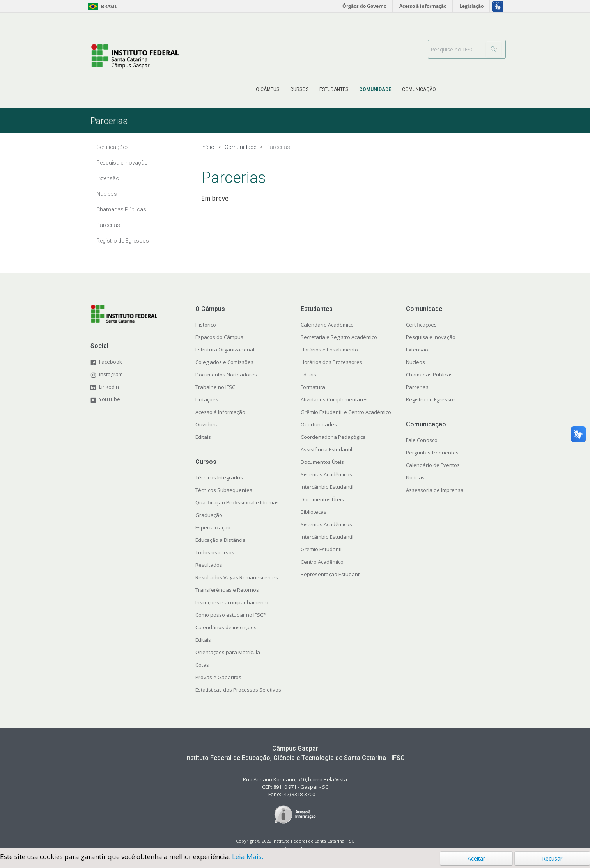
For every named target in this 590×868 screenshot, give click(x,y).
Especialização (213, 527)
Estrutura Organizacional (225, 350)
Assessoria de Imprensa (435, 490)
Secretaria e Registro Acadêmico (339, 337)
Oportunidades (319, 424)
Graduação (209, 515)
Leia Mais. (248, 856)
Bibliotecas (314, 512)
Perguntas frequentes (432, 453)
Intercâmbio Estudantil (327, 487)
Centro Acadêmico (322, 562)
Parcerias (417, 387)
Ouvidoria (207, 424)
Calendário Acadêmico (327, 325)
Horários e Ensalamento (329, 350)
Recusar (552, 858)
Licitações (207, 399)
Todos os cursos (215, 552)
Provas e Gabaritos (218, 677)
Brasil (101, 6)
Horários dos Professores (331, 362)
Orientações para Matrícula (228, 652)
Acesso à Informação (220, 412)
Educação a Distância (221, 540)
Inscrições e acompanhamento (232, 602)
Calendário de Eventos (433, 465)
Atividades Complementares (334, 399)
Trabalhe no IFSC (215, 387)
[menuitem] (268, 89)
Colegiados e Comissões (224, 362)
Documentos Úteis (322, 462)
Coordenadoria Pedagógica (333, 437)
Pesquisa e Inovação (431, 337)
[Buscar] (494, 49)
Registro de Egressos (431, 399)
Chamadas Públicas (429, 375)
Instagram (111, 374)
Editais (203, 437)
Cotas (202, 665)
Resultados (209, 565)
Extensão (417, 350)
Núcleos (415, 362)
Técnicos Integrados (219, 477)
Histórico (206, 325)
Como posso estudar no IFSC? (230, 615)
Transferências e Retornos (227, 590)
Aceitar (476, 858)
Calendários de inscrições (226, 627)
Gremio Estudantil (322, 549)
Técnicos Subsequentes (224, 490)
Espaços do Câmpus (219, 337)
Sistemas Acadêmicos (326, 474)
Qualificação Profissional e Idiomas (237, 502)
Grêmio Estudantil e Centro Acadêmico (346, 412)
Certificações (421, 325)
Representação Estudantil (331, 574)
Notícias (415, 477)
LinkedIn (109, 387)
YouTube (110, 399)
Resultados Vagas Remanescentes (237, 577)
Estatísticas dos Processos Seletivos (238, 690)
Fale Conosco (422, 440)
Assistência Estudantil (326, 449)
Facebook (111, 362)
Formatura (313, 387)
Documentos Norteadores (226, 375)
